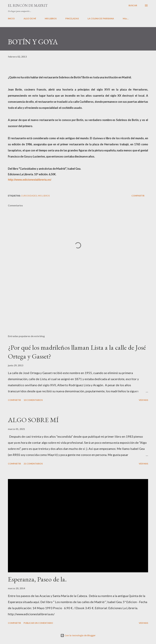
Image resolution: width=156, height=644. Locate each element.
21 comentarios (33, 464)
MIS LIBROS (51, 18)
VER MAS (143, 400)
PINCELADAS (72, 18)
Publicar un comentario (38, 623)
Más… (126, 18)
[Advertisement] (78, 308)
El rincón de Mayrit (28, 5)
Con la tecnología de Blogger (78, 635)
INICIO (11, 18)
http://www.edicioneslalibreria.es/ (30, 180)
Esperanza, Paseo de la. (37, 579)
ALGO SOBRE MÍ (33, 420)
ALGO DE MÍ (30, 18)
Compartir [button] (138, 196)
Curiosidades (29, 196)
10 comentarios (33, 400)
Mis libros (44, 196)
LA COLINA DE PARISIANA (101, 18)
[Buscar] (133, 5)
